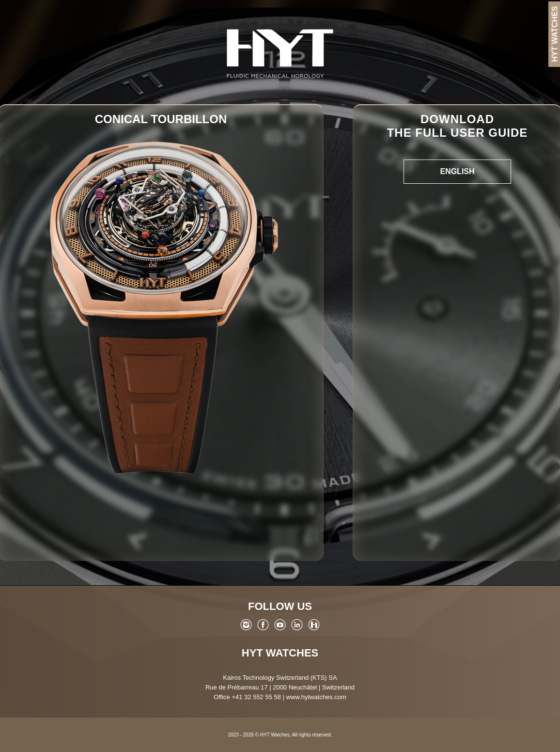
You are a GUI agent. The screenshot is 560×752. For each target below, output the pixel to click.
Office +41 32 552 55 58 (247, 697)
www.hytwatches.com (316, 697)
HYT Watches (280, 653)
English (457, 171)
